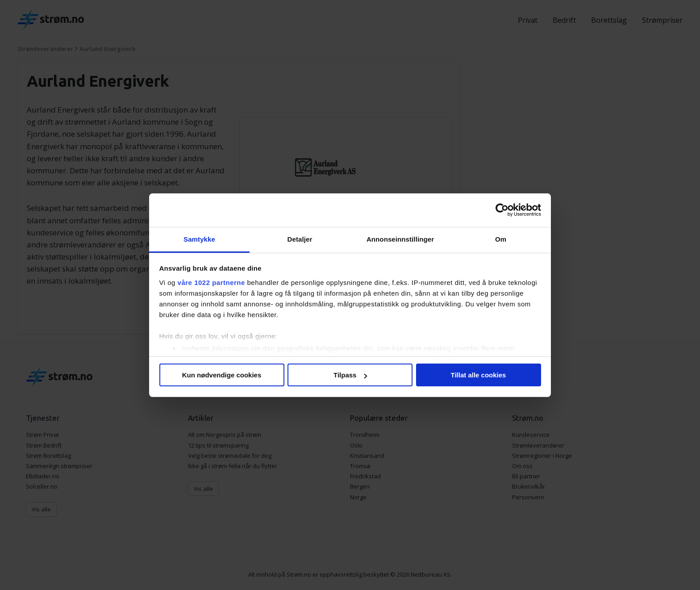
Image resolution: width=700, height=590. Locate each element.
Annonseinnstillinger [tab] (400, 239)
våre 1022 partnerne (211, 282)
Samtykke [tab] (199, 239)
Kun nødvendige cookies (222, 375)
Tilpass (350, 375)
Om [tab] (501, 239)
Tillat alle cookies (479, 375)
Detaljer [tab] (300, 239)
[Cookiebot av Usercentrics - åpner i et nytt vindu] (502, 210)
